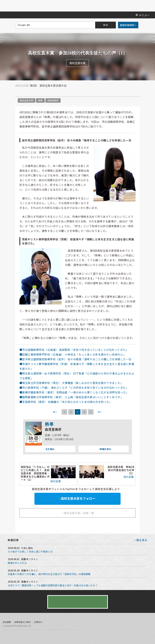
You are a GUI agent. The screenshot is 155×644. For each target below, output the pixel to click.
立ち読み (40, 449)
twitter (18, 92)
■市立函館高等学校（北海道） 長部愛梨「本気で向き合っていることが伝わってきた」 (74, 350)
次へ (100, 412)
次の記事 (129, 477)
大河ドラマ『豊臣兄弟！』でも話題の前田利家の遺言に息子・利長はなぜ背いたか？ (53, 585)
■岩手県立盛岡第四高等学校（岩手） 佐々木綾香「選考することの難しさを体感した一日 (75, 359)
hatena (31, 92)
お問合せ (38, 622)
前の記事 (55, 481)
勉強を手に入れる (17, 563)
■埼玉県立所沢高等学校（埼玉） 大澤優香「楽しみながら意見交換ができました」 (71, 383)
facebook (24, 92)
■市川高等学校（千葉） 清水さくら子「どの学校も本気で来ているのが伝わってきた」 (74, 388)
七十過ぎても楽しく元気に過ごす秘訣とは (30, 551)
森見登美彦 (53, 100)
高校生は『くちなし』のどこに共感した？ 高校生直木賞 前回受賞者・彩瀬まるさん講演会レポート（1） (35, 473)
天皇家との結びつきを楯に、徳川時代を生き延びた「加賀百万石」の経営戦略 (49, 574)
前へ (55, 412)
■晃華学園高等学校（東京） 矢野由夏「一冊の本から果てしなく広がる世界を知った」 (74, 392)
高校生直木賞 (27, 100)
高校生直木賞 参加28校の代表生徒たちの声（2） (121, 470)
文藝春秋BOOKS (77, 6)
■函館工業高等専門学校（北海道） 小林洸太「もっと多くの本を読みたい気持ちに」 (73, 354)
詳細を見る (95, 449)
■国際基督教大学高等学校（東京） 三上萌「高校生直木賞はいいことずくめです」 (71, 397)
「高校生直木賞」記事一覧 (77, 513)
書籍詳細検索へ (128, 25)
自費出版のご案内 (22, 622)
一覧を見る (140, 540)
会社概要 (7, 622)
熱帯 (40, 100)
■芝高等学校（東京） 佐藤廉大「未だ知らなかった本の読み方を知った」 (66, 402)
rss (18, 636)
